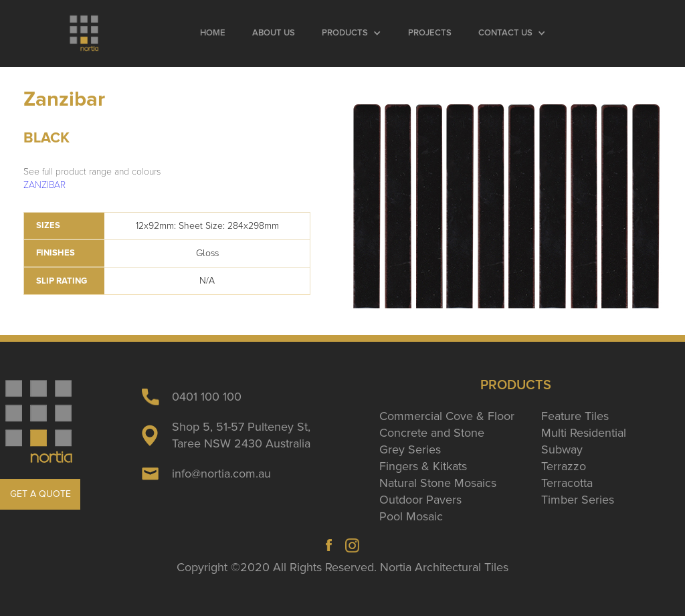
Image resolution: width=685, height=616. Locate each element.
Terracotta (567, 483)
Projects (430, 33)
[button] (352, 33)
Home (213, 33)
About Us (274, 33)
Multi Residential (584, 433)
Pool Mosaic (411, 516)
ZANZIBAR (44, 185)
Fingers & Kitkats (423, 466)
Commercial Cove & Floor (447, 416)
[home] (85, 33)
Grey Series (410, 449)
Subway (562, 449)
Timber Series (578, 500)
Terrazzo (564, 466)
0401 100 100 (207, 397)
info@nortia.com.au (221, 474)
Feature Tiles (575, 416)
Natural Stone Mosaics (438, 483)
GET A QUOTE (40, 494)
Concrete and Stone (432, 433)
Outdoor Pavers (420, 500)
